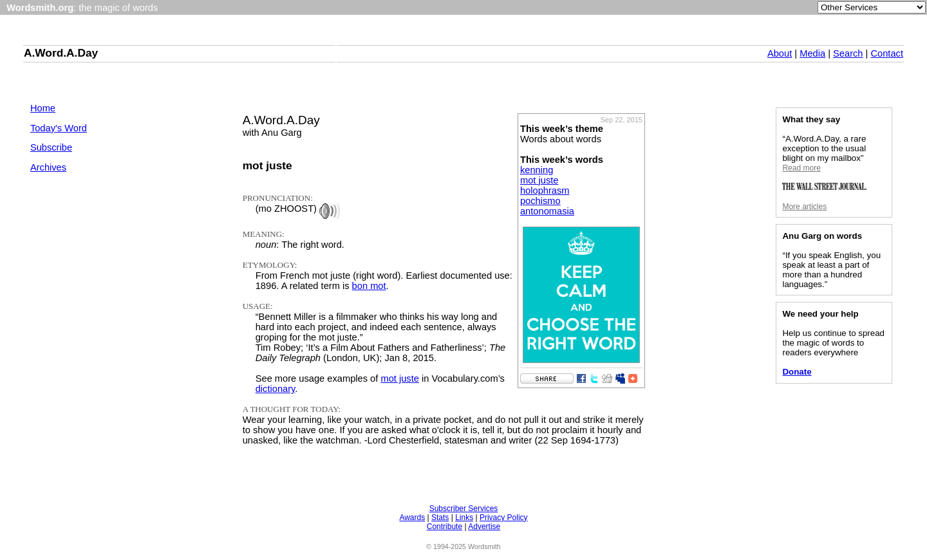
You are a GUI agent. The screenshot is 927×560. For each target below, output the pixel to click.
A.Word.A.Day (61, 53)
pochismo (540, 201)
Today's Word (59, 128)
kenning (537, 170)
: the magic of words (82, 8)
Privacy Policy (504, 518)
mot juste (539, 180)
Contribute (445, 527)
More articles (804, 207)
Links (464, 518)
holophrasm (545, 191)
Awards (412, 518)
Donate (797, 372)
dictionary (276, 389)
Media (812, 53)
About (780, 53)
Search (848, 53)
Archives (48, 167)
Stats (440, 518)
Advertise (484, 527)
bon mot (369, 286)
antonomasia (547, 211)
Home (43, 108)
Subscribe (51, 147)
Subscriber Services (464, 509)
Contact (887, 53)
